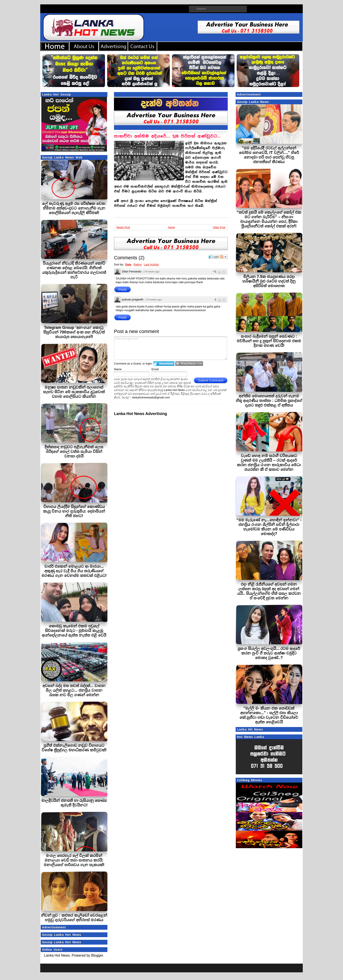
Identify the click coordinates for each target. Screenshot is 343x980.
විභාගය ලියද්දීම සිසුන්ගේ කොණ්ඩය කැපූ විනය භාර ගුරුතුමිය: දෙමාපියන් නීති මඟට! (74, 511)
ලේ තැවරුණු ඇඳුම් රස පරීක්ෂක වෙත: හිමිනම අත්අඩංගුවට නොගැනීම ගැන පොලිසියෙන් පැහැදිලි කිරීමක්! (74, 208)
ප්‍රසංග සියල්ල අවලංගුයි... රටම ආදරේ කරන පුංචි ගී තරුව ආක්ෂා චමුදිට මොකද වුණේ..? (269, 653)
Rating (138, 264)
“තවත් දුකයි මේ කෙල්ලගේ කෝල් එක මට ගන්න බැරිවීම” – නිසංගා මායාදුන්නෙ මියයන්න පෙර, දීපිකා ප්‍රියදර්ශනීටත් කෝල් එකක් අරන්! (269, 219)
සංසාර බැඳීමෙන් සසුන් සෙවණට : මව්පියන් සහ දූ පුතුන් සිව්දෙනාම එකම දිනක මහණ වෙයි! (269, 341)
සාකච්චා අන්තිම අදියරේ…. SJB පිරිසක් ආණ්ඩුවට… (167, 136)
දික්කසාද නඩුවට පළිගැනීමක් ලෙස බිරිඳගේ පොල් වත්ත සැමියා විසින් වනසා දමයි (74, 452)
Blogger (97, 955)
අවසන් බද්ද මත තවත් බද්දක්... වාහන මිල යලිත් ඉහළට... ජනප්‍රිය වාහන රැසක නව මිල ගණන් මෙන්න (74, 690)
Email (155, 369)
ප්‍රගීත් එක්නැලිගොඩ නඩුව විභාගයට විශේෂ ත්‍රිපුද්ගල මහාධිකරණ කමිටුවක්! (74, 748)
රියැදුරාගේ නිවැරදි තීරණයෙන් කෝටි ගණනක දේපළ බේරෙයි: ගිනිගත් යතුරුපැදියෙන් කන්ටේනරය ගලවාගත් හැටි (74, 270)
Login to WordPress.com (189, 364)
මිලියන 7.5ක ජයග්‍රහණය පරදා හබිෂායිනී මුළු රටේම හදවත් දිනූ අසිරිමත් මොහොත (269, 281)
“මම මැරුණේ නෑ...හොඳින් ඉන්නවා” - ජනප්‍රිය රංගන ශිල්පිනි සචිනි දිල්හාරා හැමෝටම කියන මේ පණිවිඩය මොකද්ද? (269, 527)
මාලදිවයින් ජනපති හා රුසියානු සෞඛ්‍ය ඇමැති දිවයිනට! (74, 803)
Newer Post (123, 227)
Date (128, 264)
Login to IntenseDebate (164, 364)
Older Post (219, 227)
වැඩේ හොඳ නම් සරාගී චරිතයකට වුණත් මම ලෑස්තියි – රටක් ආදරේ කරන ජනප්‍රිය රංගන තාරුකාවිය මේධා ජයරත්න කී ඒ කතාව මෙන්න (269, 463)
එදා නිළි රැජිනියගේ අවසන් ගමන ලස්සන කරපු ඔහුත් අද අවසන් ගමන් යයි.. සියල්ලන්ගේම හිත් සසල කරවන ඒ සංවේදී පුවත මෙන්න (269, 591)
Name (118, 369)
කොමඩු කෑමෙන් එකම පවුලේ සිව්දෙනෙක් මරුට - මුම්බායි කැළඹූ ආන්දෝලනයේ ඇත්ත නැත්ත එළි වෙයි (74, 631)
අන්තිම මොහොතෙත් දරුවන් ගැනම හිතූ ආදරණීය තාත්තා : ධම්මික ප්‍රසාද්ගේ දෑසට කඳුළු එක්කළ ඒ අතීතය (269, 401)
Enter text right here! (171, 348)
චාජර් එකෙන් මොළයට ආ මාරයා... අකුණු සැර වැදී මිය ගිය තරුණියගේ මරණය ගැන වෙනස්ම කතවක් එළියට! (74, 571)
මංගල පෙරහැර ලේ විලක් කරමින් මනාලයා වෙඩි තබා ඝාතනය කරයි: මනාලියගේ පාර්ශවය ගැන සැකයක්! (74, 860)
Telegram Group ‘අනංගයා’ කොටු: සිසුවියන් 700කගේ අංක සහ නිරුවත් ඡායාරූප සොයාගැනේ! (74, 332)
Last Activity (151, 264)
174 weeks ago (151, 272)
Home (171, 227)
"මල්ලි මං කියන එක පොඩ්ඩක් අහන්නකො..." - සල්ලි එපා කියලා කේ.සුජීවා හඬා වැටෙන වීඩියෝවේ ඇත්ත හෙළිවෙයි (269, 715)
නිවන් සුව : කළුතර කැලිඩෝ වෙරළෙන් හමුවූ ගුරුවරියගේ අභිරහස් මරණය (74, 918)
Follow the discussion (224, 257)
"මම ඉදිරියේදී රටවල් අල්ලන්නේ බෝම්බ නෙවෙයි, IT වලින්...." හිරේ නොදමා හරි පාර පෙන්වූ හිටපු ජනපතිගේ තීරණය (269, 155)
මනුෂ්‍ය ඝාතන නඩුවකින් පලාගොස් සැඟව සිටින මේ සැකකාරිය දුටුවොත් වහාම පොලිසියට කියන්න (74, 392)
